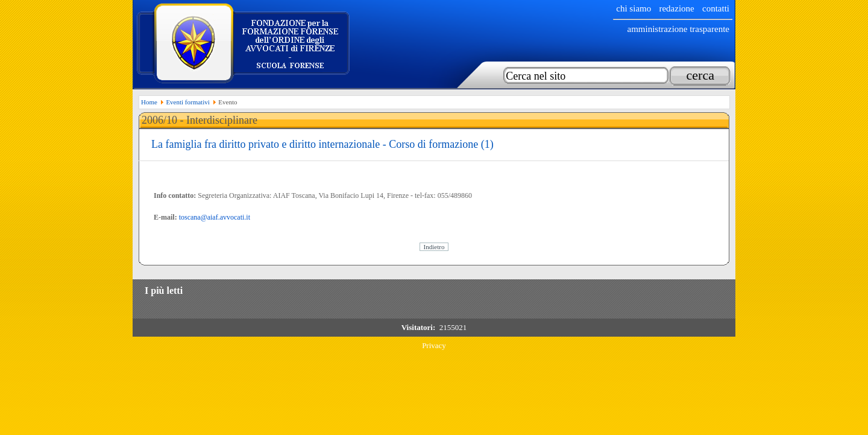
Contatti (716, 8)
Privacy (434, 345)
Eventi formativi (187, 102)
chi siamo (634, 8)
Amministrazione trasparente (678, 29)
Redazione (676, 8)
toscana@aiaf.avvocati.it (215, 217)
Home (149, 102)
